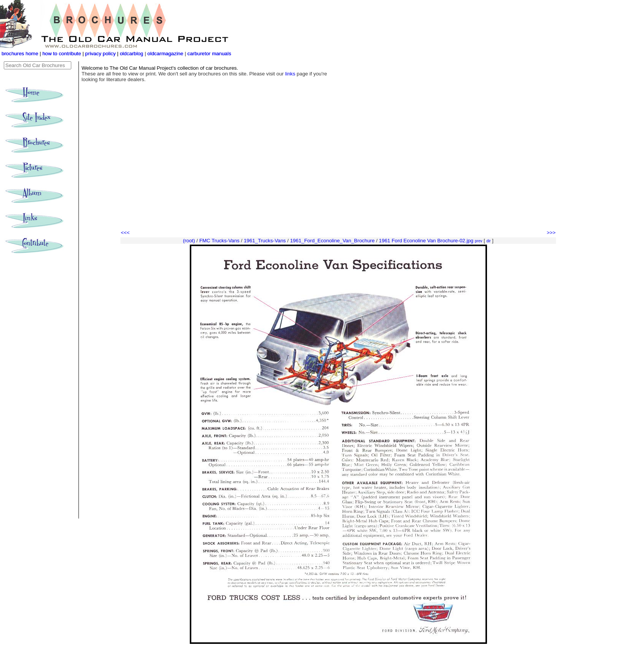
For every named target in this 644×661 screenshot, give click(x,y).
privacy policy (101, 54)
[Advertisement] (338, 171)
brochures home (20, 54)
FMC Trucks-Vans (219, 241)
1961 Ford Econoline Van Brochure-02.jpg (426, 241)
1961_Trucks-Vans (265, 241)
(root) (189, 241)
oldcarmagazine (166, 54)
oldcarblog (131, 54)
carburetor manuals (209, 54)
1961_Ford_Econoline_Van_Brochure (332, 241)
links (290, 74)
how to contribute (62, 54)
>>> (551, 233)
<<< (125, 233)
